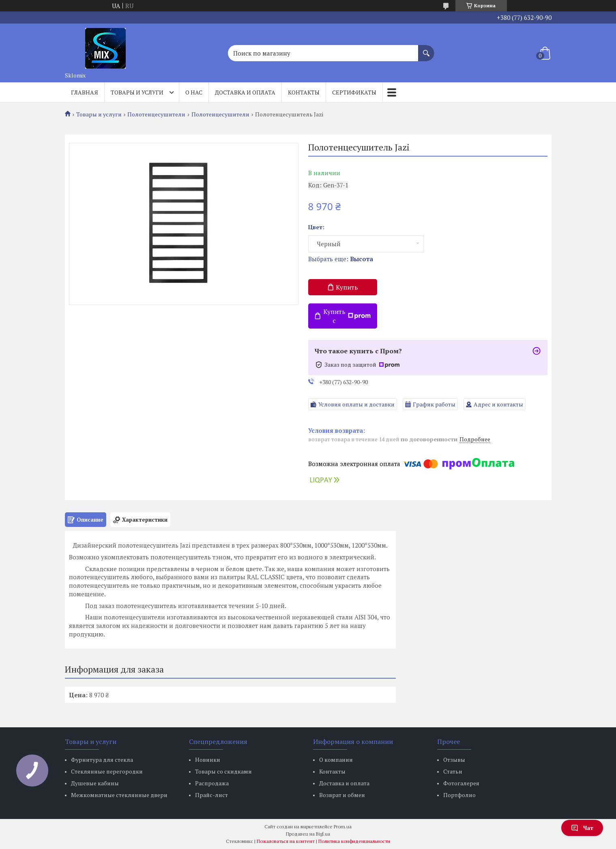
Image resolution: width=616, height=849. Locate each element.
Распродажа (212, 783)
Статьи (453, 771)
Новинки (208, 760)
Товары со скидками (223, 771)
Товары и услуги (137, 92)
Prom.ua (343, 826)
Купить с (347, 316)
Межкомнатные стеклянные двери (119, 795)
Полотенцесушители (156, 114)
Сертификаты (354, 92)
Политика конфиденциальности (354, 841)
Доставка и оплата (245, 92)
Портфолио (459, 795)
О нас (194, 92)
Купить (347, 287)
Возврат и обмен (342, 795)
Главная (85, 92)
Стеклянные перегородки (107, 771)
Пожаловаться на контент (286, 841)
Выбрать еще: (341, 259)
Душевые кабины (95, 783)
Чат (582, 828)
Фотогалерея (461, 783)
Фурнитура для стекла (102, 760)
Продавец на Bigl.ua (308, 834)
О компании (336, 760)
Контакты (304, 92)
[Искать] (426, 49)
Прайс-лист (211, 795)
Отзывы (454, 760)
